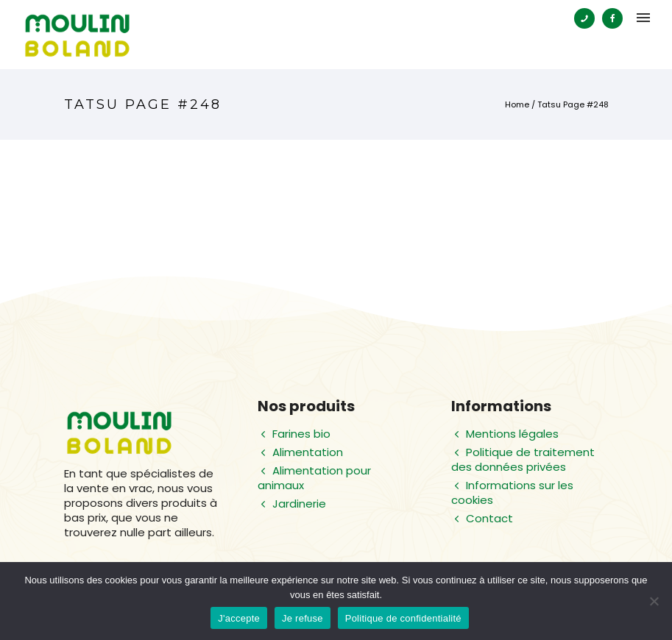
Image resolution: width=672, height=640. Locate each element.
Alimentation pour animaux (314, 478)
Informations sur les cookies (512, 493)
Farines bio (301, 434)
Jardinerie (299, 504)
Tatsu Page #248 (573, 104)
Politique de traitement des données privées (523, 459)
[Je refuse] (654, 601)
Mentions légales (512, 434)
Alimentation (308, 452)
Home (517, 104)
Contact (489, 518)
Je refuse (303, 618)
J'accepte (239, 618)
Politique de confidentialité (403, 618)
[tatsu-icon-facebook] (612, 18)
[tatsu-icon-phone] (588, 18)
